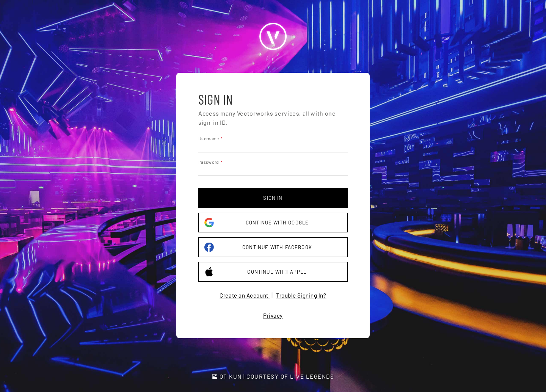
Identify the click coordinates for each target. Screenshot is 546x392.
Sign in (273, 198)
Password (209, 162)
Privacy (273, 315)
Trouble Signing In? (301, 295)
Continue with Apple (256, 272)
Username (209, 138)
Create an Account (245, 295)
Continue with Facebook (258, 247)
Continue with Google (257, 223)
